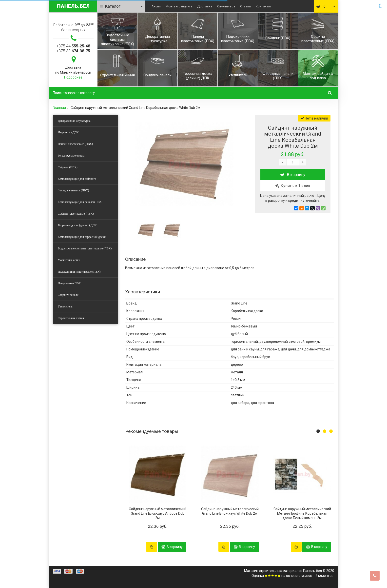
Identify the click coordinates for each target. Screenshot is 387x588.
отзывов (305, 576)
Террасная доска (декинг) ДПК (77, 225)
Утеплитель (65, 306)
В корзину (293, 175)
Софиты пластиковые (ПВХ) (76, 214)
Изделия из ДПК (68, 132)
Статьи (245, 6)
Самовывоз (226, 6)
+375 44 (73, 46)
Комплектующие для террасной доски (82, 237)
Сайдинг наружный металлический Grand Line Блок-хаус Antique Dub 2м (158, 513)
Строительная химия (71, 318)
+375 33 (73, 51)
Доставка (205, 6)
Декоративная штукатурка (74, 121)
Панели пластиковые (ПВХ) (75, 144)
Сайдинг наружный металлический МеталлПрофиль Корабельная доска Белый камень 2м (302, 513)
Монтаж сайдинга (179, 6)
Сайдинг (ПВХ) (68, 167)
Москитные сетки (69, 260)
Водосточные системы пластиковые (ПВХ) (85, 248)
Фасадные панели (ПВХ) (73, 190)
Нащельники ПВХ (69, 283)
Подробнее (73, 77)
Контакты (263, 6)
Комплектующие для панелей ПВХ (80, 202)
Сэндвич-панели (68, 295)
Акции (156, 6)
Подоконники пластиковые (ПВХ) (79, 272)
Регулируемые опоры (71, 156)
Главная (59, 108)
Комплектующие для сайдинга (77, 179)
